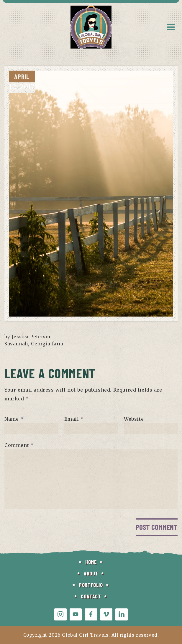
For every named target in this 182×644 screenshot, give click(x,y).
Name (14, 419)
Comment (19, 445)
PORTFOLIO (91, 585)
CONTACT (91, 596)
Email (74, 419)
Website (134, 419)
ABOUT (91, 573)
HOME (91, 562)
